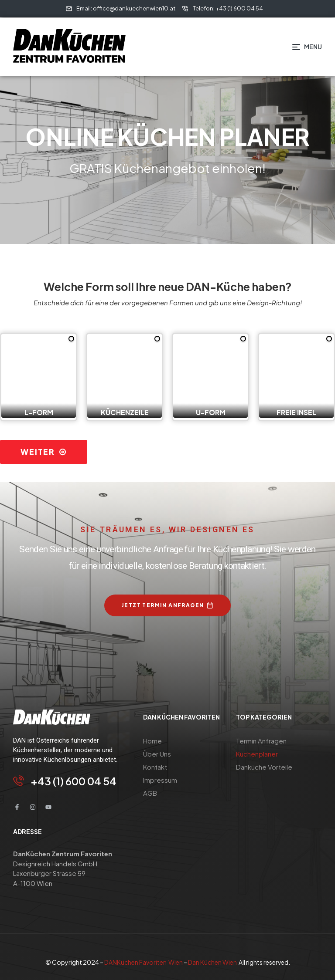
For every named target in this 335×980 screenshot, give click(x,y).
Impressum (160, 780)
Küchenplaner (257, 754)
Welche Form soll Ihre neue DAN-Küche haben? (168, 287)
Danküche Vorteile (264, 767)
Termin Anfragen (261, 741)
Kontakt (155, 767)
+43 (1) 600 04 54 (73, 781)
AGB (150, 793)
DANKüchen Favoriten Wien (144, 962)
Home (152, 741)
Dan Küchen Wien (212, 962)
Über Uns (157, 754)
